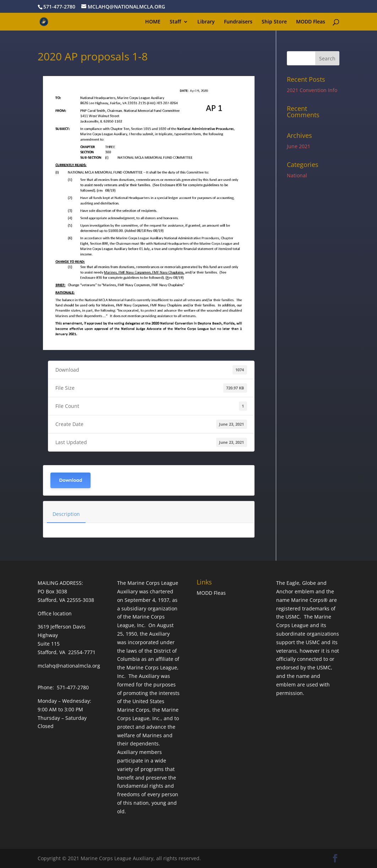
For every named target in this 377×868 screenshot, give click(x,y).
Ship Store (274, 22)
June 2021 (299, 146)
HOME (153, 22)
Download (70, 480)
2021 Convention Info (312, 90)
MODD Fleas (311, 22)
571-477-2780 (59, 7)
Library (206, 22)
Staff (175, 22)
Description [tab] (66, 514)
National (297, 175)
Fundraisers (238, 22)
